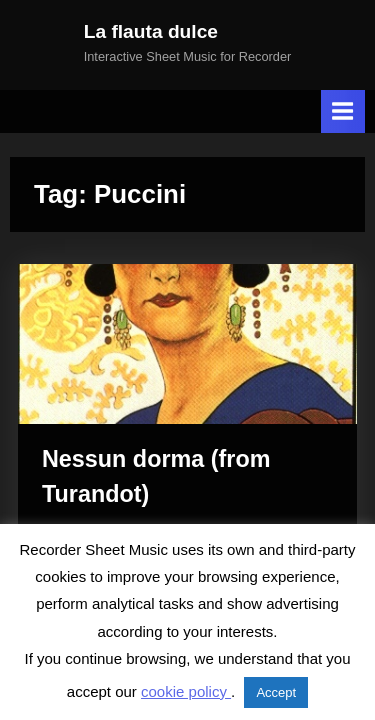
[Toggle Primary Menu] (343, 111)
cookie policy (186, 691)
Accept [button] (276, 692)
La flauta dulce (151, 31)
